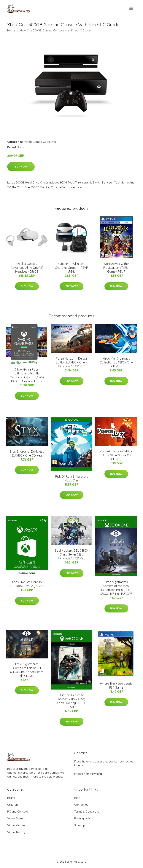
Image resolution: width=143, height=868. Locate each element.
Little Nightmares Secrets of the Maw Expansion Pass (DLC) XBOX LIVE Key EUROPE (116, 588)
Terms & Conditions (87, 812)
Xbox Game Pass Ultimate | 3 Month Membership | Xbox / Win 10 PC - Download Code (27, 375)
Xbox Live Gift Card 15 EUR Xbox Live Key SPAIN (27, 584)
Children (12, 805)
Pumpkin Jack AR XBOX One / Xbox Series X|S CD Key (116, 455)
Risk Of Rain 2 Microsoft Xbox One (72, 478)
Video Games (33, 142)
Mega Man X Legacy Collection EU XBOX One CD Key (116, 362)
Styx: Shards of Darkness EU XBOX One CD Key (27, 453)
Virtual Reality (16, 832)
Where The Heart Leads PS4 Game (116, 686)
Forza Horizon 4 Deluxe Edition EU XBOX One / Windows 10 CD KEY (72, 362)
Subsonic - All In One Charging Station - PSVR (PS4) (71, 268)
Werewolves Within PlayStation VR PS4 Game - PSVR (116, 268)
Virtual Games (16, 825)
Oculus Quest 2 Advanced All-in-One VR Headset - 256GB (27, 268)
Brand (11, 798)
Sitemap (80, 825)
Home (11, 30)
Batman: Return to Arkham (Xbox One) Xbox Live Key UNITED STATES (72, 701)
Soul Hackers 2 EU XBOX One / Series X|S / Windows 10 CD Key (72, 554)
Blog (77, 798)
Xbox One (50, 142)
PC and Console (18, 812)
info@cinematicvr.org (88, 774)
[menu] (131, 8)
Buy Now (21, 167)
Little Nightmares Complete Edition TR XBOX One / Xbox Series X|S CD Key (27, 670)
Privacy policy (83, 818)
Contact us (81, 805)
